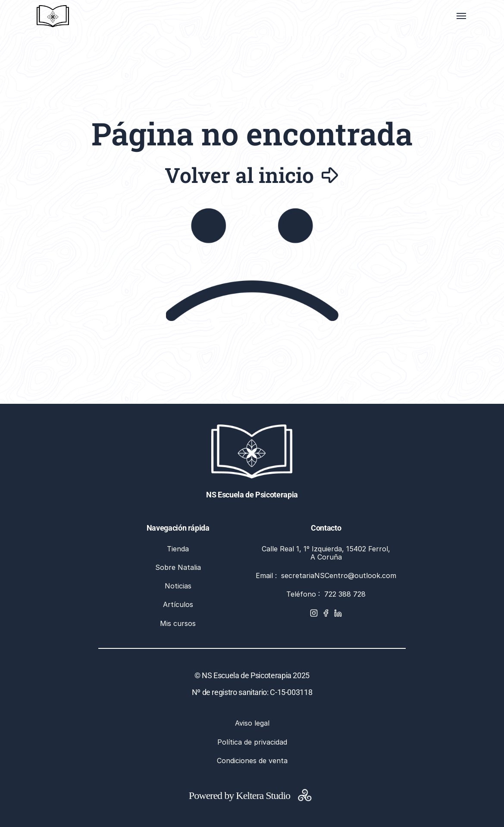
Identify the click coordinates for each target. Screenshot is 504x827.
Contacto (326, 528)
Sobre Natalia (178, 567)
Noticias (178, 586)
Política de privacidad (252, 742)
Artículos (178, 604)
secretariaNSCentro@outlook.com (339, 575)
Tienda (178, 549)
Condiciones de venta (252, 761)
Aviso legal (252, 723)
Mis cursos (178, 623)
